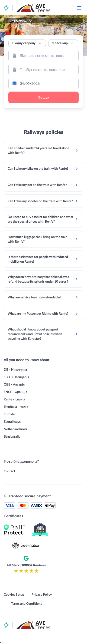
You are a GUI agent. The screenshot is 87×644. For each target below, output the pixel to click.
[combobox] (43, 56)
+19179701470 (22, 20)
